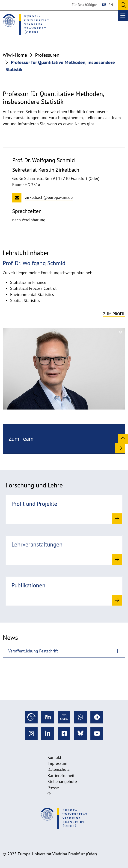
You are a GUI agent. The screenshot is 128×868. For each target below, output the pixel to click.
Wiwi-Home (15, 55)
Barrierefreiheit (61, 776)
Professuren (47, 55)
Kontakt (54, 757)
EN (111, 5)
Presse (53, 788)
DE (104, 5)
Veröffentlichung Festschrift (33, 651)
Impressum (57, 763)
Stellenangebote (62, 781)
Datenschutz (59, 769)
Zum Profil (114, 314)
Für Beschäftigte (84, 5)
